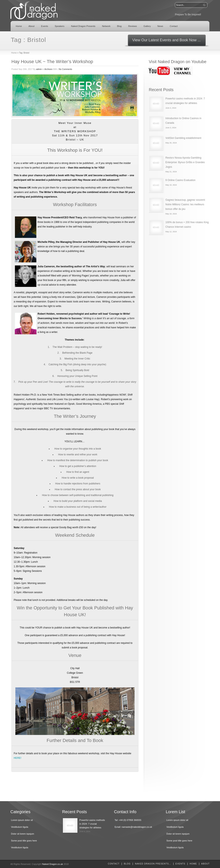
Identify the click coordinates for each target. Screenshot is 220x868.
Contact (174, 26)
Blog (119, 26)
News (160, 26)
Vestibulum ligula (20, 827)
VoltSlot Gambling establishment (183, 138)
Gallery (147, 26)
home (193, 864)
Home (19, 26)
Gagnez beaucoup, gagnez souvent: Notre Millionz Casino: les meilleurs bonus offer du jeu (185, 204)
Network (106, 26)
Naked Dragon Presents (83, 26)
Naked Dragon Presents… (153, 864)
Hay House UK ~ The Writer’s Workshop (52, 62)
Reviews (133, 26)
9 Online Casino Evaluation (180, 180)
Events (45, 26)
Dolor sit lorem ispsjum (23, 834)
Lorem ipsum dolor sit (22, 820)
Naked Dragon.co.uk (53, 864)
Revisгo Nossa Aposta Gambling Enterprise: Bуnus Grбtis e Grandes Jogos (185, 162)
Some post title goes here (24, 841)
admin (39, 69)
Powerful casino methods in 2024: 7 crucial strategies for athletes (92, 824)
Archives (48, 69)
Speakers (60, 26)
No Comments (65, 69)
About (31, 26)
